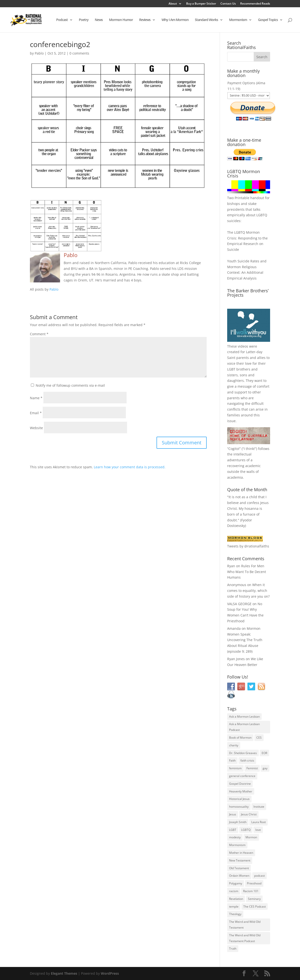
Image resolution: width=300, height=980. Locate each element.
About (173, 4)
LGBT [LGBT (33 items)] (233, 830)
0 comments (79, 53)
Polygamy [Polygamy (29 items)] (236, 883)
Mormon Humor (121, 20)
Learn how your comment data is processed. (130, 467)
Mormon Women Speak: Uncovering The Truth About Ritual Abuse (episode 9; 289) (245, 640)
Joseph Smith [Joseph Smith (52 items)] (238, 822)
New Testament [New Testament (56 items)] (240, 860)
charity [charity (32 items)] (234, 745)
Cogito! (234, 449)
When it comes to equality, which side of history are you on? (248, 591)
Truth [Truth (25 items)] (233, 948)
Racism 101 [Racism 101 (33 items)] (251, 891)
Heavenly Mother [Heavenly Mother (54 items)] (241, 791)
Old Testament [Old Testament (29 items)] (239, 868)
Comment (39, 334)
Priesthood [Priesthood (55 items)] (254, 883)
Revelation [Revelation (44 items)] (236, 899)
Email (36, 413)
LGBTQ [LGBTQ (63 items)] (246, 830)
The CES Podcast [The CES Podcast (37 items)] (255, 906)
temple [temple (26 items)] (234, 906)
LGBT (231, 369)
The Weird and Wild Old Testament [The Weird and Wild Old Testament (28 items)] (245, 925)
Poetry (84, 20)
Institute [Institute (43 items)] (259, 807)
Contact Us (228, 4)
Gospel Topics (268, 20)
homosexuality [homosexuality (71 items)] (239, 807)
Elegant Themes (64, 973)
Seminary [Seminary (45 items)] (254, 899)
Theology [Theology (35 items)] (235, 914)
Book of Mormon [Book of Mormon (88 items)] (240, 738)
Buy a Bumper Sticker (201, 4)
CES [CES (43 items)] (259, 738)
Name (36, 398)
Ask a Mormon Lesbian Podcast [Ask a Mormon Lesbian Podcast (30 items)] (244, 727)
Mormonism (238, 20)
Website (36, 428)
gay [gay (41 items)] (265, 768)
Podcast (62, 20)
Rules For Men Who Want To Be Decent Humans (247, 572)
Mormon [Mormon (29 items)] (251, 837)
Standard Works (206, 20)
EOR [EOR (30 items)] (264, 753)
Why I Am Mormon (175, 20)
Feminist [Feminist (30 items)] (252, 768)
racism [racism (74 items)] (234, 891)
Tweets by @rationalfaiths (248, 546)
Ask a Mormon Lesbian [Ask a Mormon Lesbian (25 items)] (244, 717)
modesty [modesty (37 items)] (235, 837)
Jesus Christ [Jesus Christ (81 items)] (249, 814)
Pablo (39, 53)
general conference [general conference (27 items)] (242, 776)
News (99, 20)
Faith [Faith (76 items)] (232, 760)
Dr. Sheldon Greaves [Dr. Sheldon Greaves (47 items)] (243, 753)
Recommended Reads (255, 4)
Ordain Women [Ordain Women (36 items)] (239, 876)
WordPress (110, 973)
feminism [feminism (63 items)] (235, 768)
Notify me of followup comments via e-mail (70, 385)
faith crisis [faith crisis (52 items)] (247, 760)
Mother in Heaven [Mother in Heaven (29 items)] (241, 853)
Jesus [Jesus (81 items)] (233, 814)
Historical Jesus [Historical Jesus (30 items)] (239, 799)
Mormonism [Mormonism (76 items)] (237, 845)
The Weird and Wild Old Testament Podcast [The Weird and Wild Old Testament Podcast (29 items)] (245, 938)
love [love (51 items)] (258, 830)
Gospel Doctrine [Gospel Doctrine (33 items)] (240, 784)
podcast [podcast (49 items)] (259, 876)
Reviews (145, 20)
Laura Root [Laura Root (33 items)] (259, 822)
